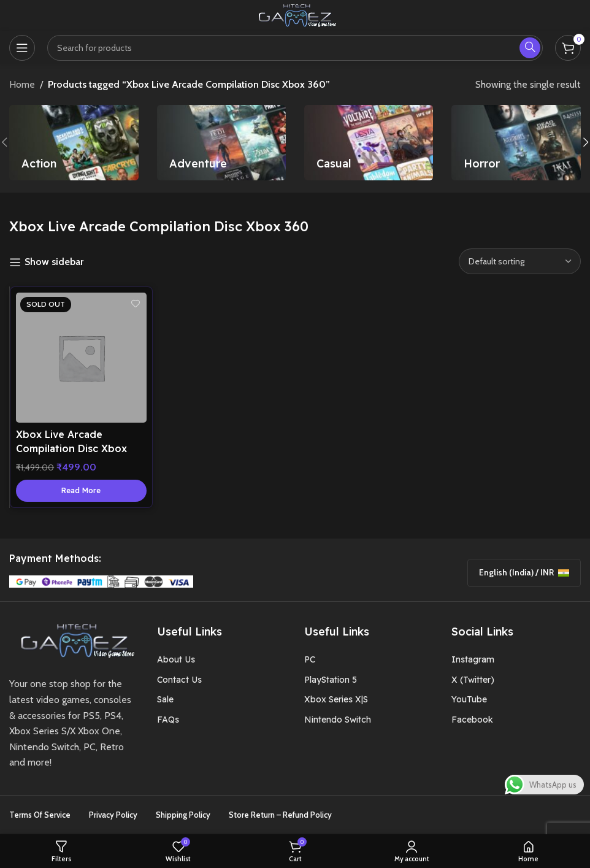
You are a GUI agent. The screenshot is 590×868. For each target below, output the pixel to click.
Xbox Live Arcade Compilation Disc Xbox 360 (75, 446)
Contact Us (179, 680)
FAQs (168, 720)
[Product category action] (74, 143)
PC (310, 660)
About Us (176, 660)
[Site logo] (295, 14)
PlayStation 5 (331, 680)
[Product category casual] (369, 143)
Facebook (472, 720)
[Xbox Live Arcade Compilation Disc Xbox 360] (81, 358)
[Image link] (74, 640)
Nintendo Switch (338, 720)
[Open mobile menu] (22, 48)
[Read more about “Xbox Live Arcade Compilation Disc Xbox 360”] (81, 488)
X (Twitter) (473, 680)
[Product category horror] (516, 143)
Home (22, 84)
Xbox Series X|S (336, 700)
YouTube (469, 700)
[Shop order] (520, 261)
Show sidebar (54, 262)
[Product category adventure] (221, 143)
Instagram (473, 660)
